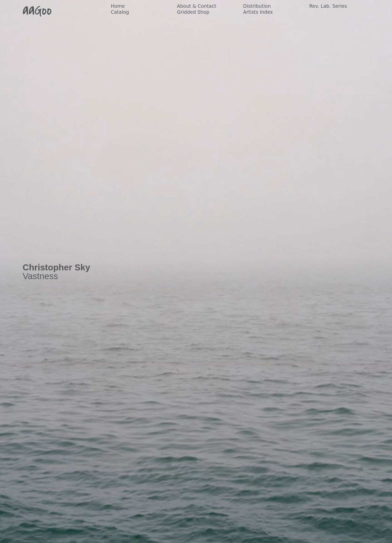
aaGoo (37, 11)
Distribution (257, 6)
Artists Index (258, 12)
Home (118, 6)
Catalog (120, 12)
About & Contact (197, 6)
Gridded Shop (193, 12)
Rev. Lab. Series (328, 6)
